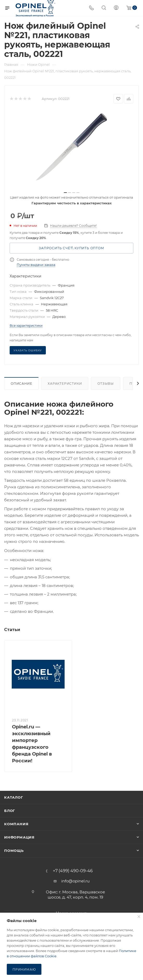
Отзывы (106, 384)
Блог (10, 811)
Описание (21, 384)
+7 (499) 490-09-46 (73, 871)
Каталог (14, 797)
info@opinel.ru (75, 881)
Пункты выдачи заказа (36, 265)
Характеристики (65, 384)
